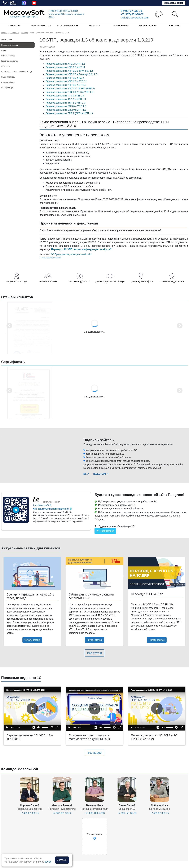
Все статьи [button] (94, 653)
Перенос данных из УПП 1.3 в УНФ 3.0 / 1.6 (69, 71)
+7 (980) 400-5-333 (94, 813)
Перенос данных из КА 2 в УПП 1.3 (65, 96)
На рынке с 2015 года (17, 281)
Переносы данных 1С (64, 11)
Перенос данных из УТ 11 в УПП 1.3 (65, 64)
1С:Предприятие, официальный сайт (71, 254)
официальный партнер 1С (24, 17)
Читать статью (32, 640)
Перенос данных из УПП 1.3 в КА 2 (65, 78)
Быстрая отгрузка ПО (79, 281)
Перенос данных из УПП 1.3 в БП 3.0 (66, 85)
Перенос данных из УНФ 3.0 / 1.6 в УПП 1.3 (69, 92)
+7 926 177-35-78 (127, 813)
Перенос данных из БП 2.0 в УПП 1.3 (66, 110)
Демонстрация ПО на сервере (110, 281)
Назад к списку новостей (51, 258)
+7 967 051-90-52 (62, 813)
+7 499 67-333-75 (30, 813)
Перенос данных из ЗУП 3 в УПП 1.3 (65, 103)
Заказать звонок (174, 3)
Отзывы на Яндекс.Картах (172, 281)
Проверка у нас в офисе (141, 281)
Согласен (62, 860)
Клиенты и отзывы (48, 281)
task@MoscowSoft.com (135, 18)
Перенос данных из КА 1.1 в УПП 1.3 (66, 99)
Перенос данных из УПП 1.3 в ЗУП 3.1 (66, 81)
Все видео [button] (94, 753)
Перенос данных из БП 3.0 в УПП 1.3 (66, 106)
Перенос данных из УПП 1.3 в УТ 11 (65, 67)
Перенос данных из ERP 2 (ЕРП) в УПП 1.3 (69, 113)
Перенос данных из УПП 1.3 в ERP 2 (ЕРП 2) (70, 89)
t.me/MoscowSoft (42, 505)
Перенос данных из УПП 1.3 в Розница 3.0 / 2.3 (71, 74)
